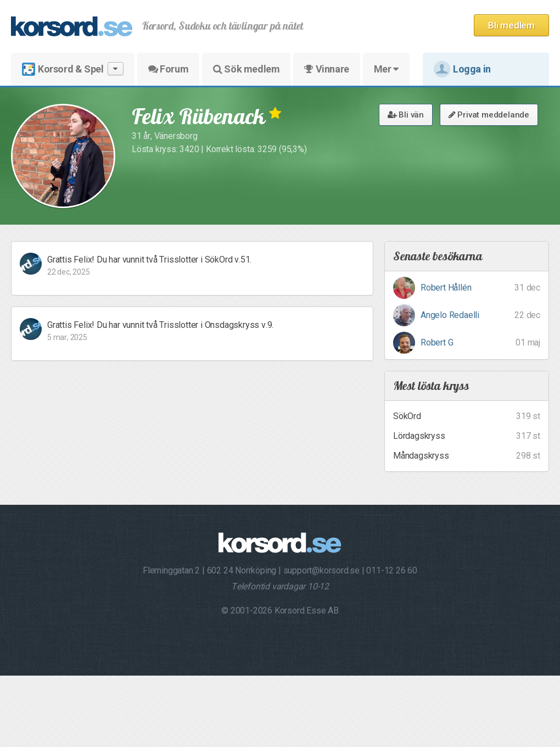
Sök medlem (246, 69)
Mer (386, 69)
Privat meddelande (489, 115)
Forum (168, 69)
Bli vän (406, 115)
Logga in (462, 69)
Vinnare (326, 69)
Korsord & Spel (73, 69)
